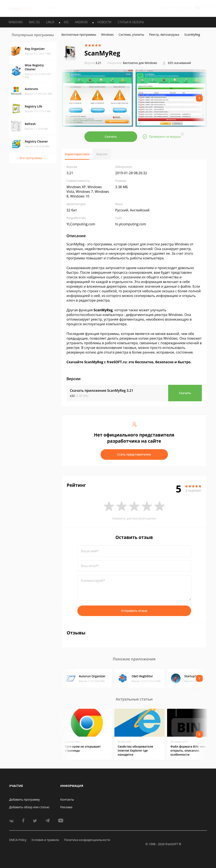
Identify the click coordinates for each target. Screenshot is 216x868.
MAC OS (34, 22)
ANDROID (81, 22)
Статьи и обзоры (131, 22)
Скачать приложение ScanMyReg (102, 390)
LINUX (50, 22)
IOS (66, 22)
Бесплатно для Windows (140, 63)
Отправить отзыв (134, 611)
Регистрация (182, 8)
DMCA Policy (18, 840)
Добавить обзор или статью (29, 807)
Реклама (66, 807)
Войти (166, 8)
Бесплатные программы (79, 35)
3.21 (93, 63)
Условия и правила (45, 840)
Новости (104, 22)
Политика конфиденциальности (87, 840)
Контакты (67, 799)
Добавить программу (25, 799)
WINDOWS (16, 22)
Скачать (111, 137)
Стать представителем (134, 454)
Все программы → (33, 158)
